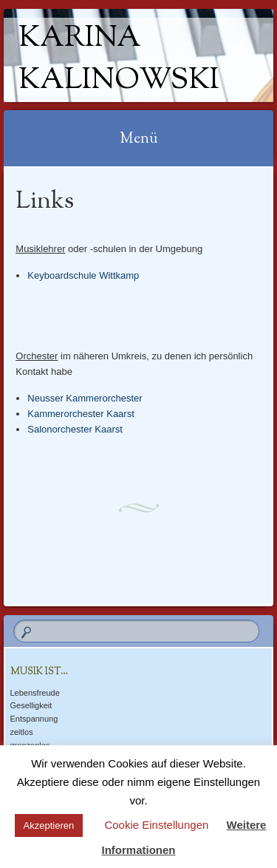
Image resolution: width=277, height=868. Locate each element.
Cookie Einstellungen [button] (156, 825)
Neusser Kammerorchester (85, 398)
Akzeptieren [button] (49, 825)
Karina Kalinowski (119, 60)
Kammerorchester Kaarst (81, 414)
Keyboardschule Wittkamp (83, 275)
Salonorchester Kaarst (75, 429)
